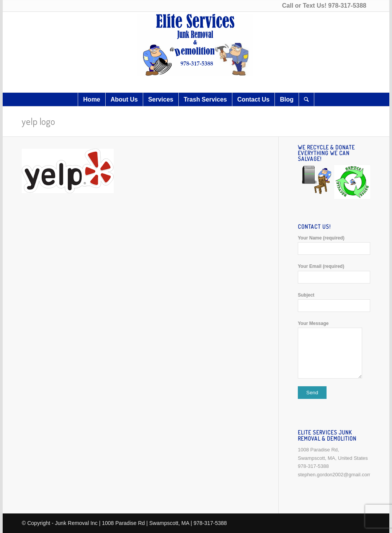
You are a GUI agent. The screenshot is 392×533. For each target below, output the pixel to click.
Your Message (334, 350)
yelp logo (38, 121)
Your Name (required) (334, 245)
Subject (334, 302)
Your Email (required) (334, 273)
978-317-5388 (347, 6)
